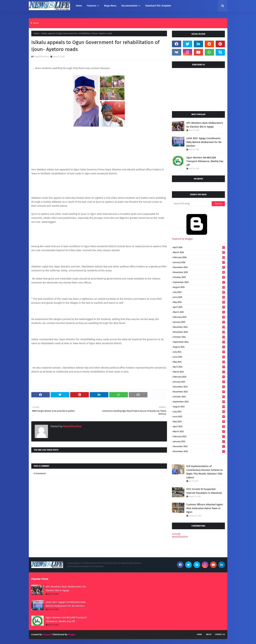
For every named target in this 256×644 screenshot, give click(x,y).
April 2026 (199, 247)
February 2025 (199, 317)
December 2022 (199, 446)
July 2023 (199, 412)
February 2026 (199, 257)
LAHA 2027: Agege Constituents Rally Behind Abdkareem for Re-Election (204, 142)
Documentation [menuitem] (129, 6)
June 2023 (199, 417)
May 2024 (199, 362)
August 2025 (199, 287)
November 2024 (199, 332)
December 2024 (199, 327)
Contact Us (220, 634)
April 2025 (199, 307)
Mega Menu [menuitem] (110, 6)
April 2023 (199, 426)
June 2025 (199, 297)
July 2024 (199, 352)
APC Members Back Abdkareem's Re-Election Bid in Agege (205, 125)
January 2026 (199, 262)
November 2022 (199, 451)
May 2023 (199, 422)
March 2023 (199, 431)
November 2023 (199, 392)
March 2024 (199, 372)
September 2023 (199, 402)
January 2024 (199, 382)
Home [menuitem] (79, 6)
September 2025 (199, 282)
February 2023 (199, 436)
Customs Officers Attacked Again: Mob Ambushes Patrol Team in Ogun (205, 508)
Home (36, 34)
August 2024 (199, 347)
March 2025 (199, 312)
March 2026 (199, 252)
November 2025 (199, 272)
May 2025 (199, 302)
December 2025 (199, 267)
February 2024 (199, 377)
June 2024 (199, 357)
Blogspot (47, 634)
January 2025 (199, 322)
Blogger (72, 634)
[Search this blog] (192, 204)
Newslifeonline (41, 56)
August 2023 (199, 407)
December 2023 (199, 387)
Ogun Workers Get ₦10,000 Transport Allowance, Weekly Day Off (205, 161)
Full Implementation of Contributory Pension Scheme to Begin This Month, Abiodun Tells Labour (205, 472)
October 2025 (199, 277)
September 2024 (199, 342)
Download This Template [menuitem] (158, 6)
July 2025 (199, 292)
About (209, 634)
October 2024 (199, 337)
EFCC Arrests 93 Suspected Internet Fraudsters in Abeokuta (204, 491)
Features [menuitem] (92, 6)
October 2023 (199, 397)
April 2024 (199, 367)
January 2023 (199, 441)
